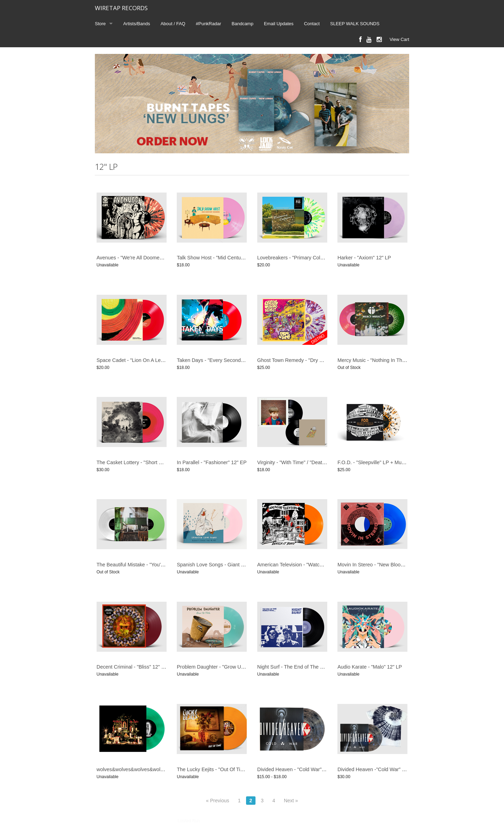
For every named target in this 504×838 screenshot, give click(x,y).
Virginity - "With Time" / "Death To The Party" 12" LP (315, 462)
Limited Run (189, 821)
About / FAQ (173, 24)
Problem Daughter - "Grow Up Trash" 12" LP (226, 667)
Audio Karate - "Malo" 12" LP (370, 667)
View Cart (399, 39)
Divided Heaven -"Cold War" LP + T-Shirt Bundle (391, 769)
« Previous (218, 801)
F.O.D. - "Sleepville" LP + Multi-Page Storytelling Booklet (400, 462)
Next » (291, 801)
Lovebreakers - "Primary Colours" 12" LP (303, 258)
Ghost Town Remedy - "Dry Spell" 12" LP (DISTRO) (315, 360)
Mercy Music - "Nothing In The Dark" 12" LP (386, 360)
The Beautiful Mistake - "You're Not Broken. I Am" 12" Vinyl (162, 565)
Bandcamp (243, 24)
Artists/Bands (137, 24)
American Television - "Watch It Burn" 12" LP (307, 565)
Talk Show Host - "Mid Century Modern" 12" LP (229, 258)
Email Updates (279, 24)
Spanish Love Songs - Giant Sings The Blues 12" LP (235, 565)
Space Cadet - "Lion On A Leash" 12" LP (142, 360)
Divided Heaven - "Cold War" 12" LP (298, 769)
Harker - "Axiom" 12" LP (364, 258)
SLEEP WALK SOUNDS (355, 24)
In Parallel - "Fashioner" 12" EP (212, 462)
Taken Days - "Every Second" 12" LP (218, 360)
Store (100, 24)
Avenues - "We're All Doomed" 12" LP (139, 258)
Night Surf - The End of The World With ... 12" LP (312, 667)
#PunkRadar (209, 24)
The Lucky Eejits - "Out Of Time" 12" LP (221, 769)
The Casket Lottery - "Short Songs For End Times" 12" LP (161, 462)
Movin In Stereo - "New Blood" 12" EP (380, 565)
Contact (312, 24)
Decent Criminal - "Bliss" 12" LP (132, 667)
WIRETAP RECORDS (121, 8)
